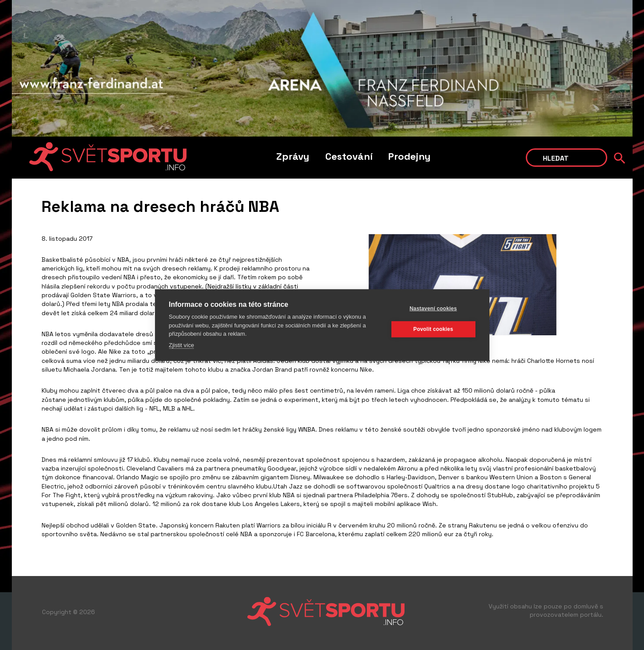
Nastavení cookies (433, 309)
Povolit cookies (433, 329)
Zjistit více (182, 345)
